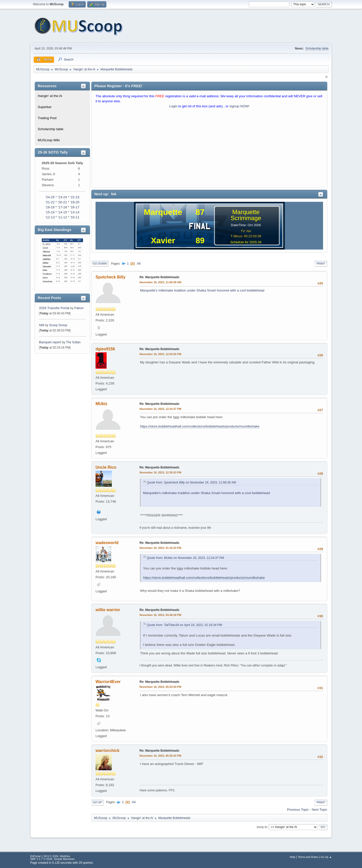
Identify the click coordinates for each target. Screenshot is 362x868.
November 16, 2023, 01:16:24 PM (160, 548)
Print (321, 264)
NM (42, 325)
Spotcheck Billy (110, 277)
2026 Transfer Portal (54, 308)
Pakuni (79, 308)
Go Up (97, 802)
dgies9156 (105, 349)
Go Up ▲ (326, 857)
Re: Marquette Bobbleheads (159, 277)
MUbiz (101, 404)
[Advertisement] (209, 149)
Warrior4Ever (108, 682)
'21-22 (50, 202)
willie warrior (108, 610)
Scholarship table (317, 49)
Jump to (262, 827)
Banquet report (50, 342)
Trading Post (47, 118)
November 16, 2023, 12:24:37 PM (160, 409)
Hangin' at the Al (50, 96)
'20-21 (62, 202)
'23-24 (62, 197)
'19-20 (75, 202)
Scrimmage (246, 218)
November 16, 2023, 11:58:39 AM (160, 282)
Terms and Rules (308, 857)
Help (293, 857)
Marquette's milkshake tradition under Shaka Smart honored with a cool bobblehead (202, 290)
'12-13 (50, 217)
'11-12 (62, 217)
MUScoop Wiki (49, 140)
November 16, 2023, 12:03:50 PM (160, 354)
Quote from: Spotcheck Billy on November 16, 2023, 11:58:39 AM (191, 483)
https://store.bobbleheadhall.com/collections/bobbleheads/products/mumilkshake (200, 426)
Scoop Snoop (58, 325)
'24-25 (50, 197)
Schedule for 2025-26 (246, 242)
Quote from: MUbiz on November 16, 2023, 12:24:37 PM (185, 558)
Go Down (100, 264)
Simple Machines (64, 859)
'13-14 (75, 212)
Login (173, 106)
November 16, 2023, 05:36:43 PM (160, 756)
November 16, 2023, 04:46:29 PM (160, 615)
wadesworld (107, 543)
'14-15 (62, 212)
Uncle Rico (106, 467)
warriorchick (107, 751)
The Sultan (73, 342)
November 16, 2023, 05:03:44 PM (160, 687)
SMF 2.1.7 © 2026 (41, 859)
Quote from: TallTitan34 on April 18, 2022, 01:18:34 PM (184, 625)
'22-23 (75, 197)
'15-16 (50, 212)
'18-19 (50, 207)
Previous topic (298, 810)
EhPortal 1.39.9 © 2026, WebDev (50, 856)
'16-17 (75, 207)
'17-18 (62, 207)
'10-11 (75, 217)
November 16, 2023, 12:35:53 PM (160, 472)
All (139, 263)
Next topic (320, 810)
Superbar (45, 107)
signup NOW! (239, 106)
